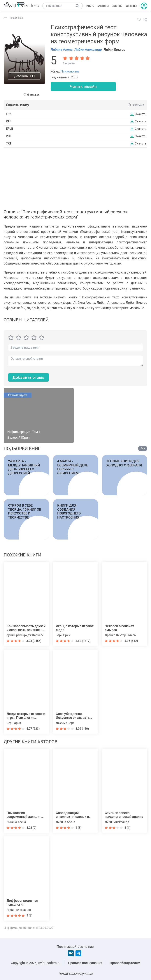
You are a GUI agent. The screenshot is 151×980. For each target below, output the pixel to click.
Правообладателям (125, 963)
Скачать (141, 114)
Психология (70, 71)
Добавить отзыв (29, 378)
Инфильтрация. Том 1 (24, 432)
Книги (90, 6)
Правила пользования (85, 963)
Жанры (117, 6)
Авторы (103, 6)
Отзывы (131, 6)
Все (143, 449)
